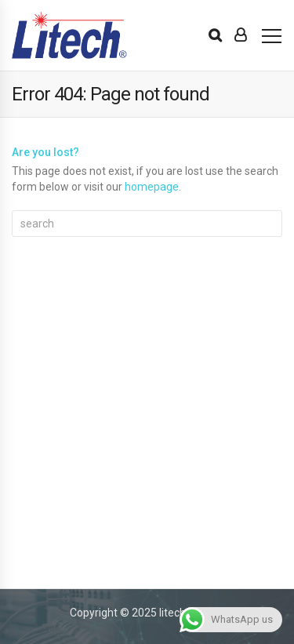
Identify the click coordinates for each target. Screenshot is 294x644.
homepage (152, 187)
